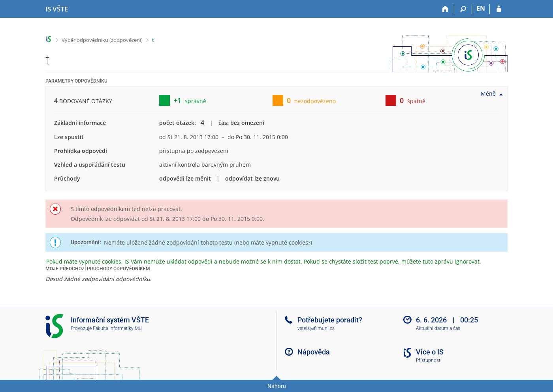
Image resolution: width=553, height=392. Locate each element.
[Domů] (445, 9)
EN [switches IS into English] (481, 8)
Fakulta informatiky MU (117, 328)
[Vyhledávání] (463, 9)
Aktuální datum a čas (438, 328)
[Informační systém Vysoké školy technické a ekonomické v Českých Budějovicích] (57, 9)
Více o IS (430, 352)
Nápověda (314, 352)
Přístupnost (428, 360)
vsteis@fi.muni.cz (316, 328)
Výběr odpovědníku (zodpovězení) (102, 40)
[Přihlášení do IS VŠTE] (499, 9)
